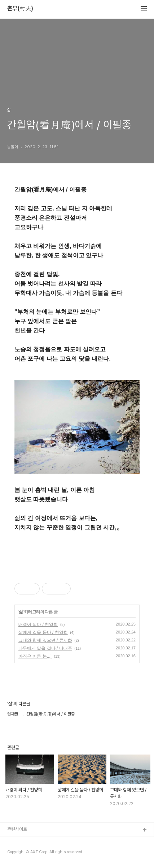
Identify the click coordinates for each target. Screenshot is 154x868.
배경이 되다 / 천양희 (38, 624)
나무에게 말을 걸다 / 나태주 (45, 648)
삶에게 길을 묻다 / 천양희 (43, 632)
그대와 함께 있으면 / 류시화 (45, 640)
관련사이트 (17, 829)
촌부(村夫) (20, 9)
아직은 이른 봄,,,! (35, 656)
